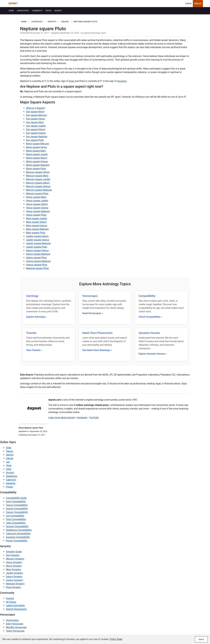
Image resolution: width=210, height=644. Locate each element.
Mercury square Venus (38, 172)
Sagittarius (12, 476)
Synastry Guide (14, 552)
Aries (72, 81)
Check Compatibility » (150, 317)
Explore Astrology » (36, 317)
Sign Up (198, 3)
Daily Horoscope (15, 624)
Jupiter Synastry (14, 573)
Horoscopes (90, 296)
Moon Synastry (14, 566)
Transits (31, 333)
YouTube (94, 418)
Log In (188, 3)
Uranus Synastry (14, 580)
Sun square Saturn (36, 129)
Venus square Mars (36, 197)
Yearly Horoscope (15, 631)
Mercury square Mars (37, 176)
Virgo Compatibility (16, 519)
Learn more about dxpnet (62, 418)
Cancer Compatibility (17, 512)
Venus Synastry (14, 562)
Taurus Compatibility (17, 505)
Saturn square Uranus (37, 250)
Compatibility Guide (16, 498)
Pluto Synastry (13, 587)
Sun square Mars (35, 122)
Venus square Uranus (37, 208)
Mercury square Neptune (39, 190)
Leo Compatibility (15, 516)
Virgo (9, 465)
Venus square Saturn (37, 204)
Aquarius (122, 81)
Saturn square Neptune (38, 254)
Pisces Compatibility (17, 541)
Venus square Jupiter (37, 201)
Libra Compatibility (16, 523)
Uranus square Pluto (37, 265)
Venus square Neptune (38, 211)
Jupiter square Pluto (37, 247)
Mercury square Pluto (37, 194)
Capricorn (11, 480)
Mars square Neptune (37, 229)
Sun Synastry (13, 555)
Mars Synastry (13, 569)
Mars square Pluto (36, 233)
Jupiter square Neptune (38, 243)
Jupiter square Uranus (38, 240)
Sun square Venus (36, 119)
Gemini (10, 455)
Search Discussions (16, 609)
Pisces (9, 487)
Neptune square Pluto (37, 268)
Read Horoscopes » (93, 313)
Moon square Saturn (37, 158)
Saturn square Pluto (36, 258)
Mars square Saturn (36, 222)
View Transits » (34, 350)
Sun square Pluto (35, 140)
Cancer (10, 458)
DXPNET (13, 3)
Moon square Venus (37, 147)
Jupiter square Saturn (37, 236)
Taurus (10, 451)
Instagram (82, 418)
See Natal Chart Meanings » (97, 350)
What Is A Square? (36, 108)
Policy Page (116, 639)
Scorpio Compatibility (17, 526)
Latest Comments (15, 606)
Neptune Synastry (15, 584)
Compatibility (147, 296)
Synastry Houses (149, 333)
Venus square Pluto (36, 215)
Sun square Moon (35, 112)
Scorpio (10, 473)
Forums (10, 598)
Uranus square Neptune (38, 261)
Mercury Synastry (15, 559)
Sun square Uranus (36, 133)
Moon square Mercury (38, 144)
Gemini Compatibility (17, 509)
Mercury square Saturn (38, 183)
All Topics (11, 602)
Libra (9, 469)
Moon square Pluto (36, 169)
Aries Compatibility (16, 502)
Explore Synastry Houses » (153, 354)
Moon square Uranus (37, 161)
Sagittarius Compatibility (19, 530)
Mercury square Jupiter (38, 179)
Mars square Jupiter (37, 218)
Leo (8, 462)
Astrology (32, 296)
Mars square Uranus (37, 226)
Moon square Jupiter (37, 154)
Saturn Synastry (14, 577)
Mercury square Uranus (38, 186)
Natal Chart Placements (98, 333)
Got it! (201, 639)
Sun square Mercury (37, 115)
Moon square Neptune (38, 165)
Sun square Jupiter (36, 126)
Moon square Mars (36, 151)
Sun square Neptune (37, 137)
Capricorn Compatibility (18, 534)
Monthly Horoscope (16, 627)
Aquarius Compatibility (18, 537)
